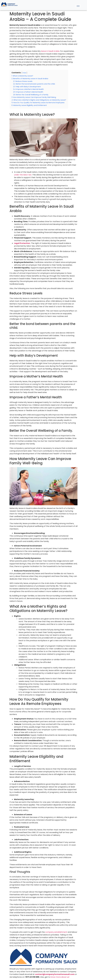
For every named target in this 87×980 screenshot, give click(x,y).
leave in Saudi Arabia (50, 51)
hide (24, 73)
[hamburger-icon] (78, 6)
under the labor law (23, 175)
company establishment (56, 932)
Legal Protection (22, 243)
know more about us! (60, 977)
